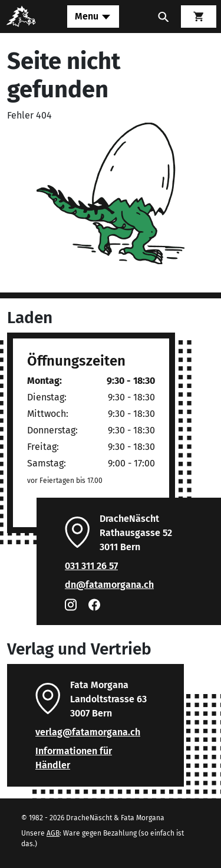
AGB (53, 833)
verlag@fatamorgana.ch (88, 732)
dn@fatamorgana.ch (109, 585)
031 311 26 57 (91, 566)
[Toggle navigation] (93, 17)
